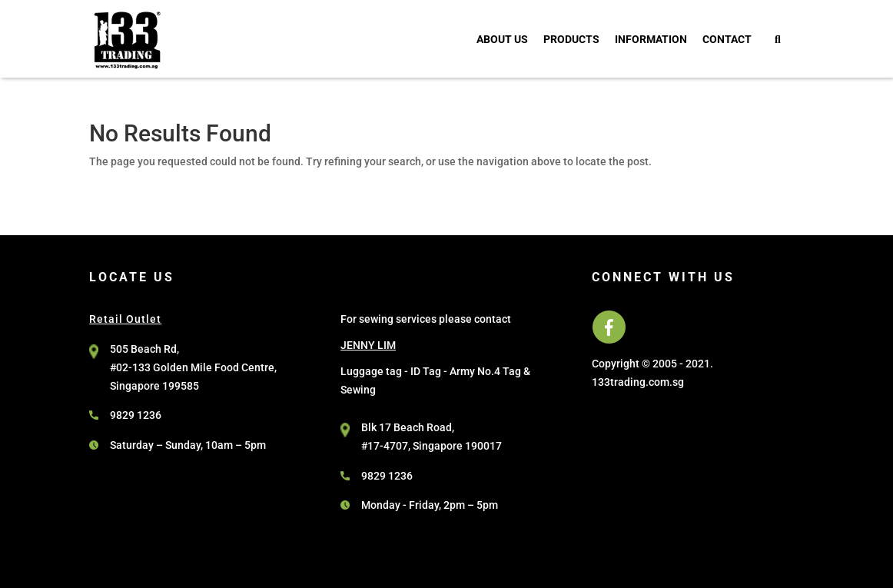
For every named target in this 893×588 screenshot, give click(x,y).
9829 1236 (136, 415)
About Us (502, 39)
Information (651, 39)
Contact (727, 39)
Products (571, 39)
